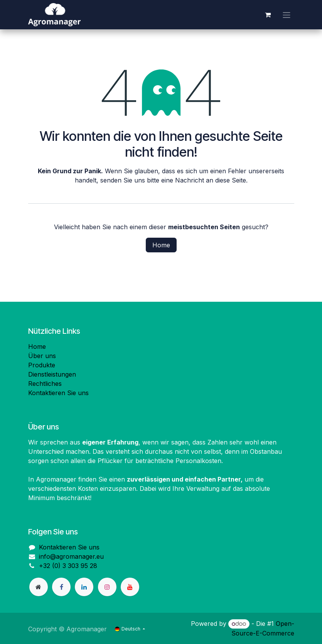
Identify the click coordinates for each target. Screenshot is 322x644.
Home (161, 245)
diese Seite (231, 180)
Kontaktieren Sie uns (58, 393)
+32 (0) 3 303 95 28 (68, 566)
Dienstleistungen (52, 374)
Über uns (42, 356)
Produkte (42, 365)
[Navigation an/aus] (287, 15)
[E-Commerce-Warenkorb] (268, 15)
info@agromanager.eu (71, 556)
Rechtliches (45, 384)
